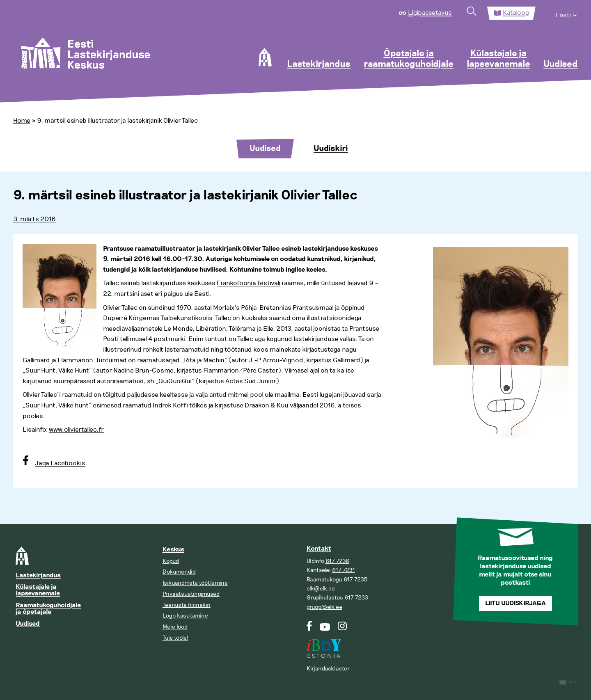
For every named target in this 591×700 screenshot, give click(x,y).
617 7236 (337, 561)
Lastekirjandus (319, 64)
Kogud (171, 561)
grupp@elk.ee (324, 607)
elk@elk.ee (321, 589)
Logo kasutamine (185, 616)
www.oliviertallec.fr (76, 430)
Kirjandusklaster (328, 669)
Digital (569, 683)
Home (22, 121)
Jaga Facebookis (60, 463)
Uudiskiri (331, 149)
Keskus (173, 550)
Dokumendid (179, 572)
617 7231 (344, 570)
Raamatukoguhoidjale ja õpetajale (48, 609)
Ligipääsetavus (430, 13)
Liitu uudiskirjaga (515, 603)
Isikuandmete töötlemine (195, 583)
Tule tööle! (175, 638)
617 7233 (356, 598)
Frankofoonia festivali (249, 283)
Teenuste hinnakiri (187, 605)
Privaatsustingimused (191, 594)
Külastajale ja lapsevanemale (498, 59)
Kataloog (516, 13)
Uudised (561, 64)
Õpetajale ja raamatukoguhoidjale (409, 59)
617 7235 (355, 580)
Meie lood (175, 627)
